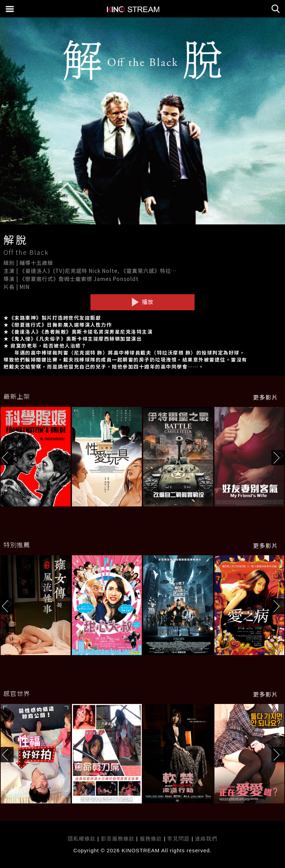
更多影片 (265, 397)
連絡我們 (206, 839)
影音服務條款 (118, 839)
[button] (278, 458)
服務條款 (152, 839)
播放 (142, 302)
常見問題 (178, 839)
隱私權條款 (82, 839)
